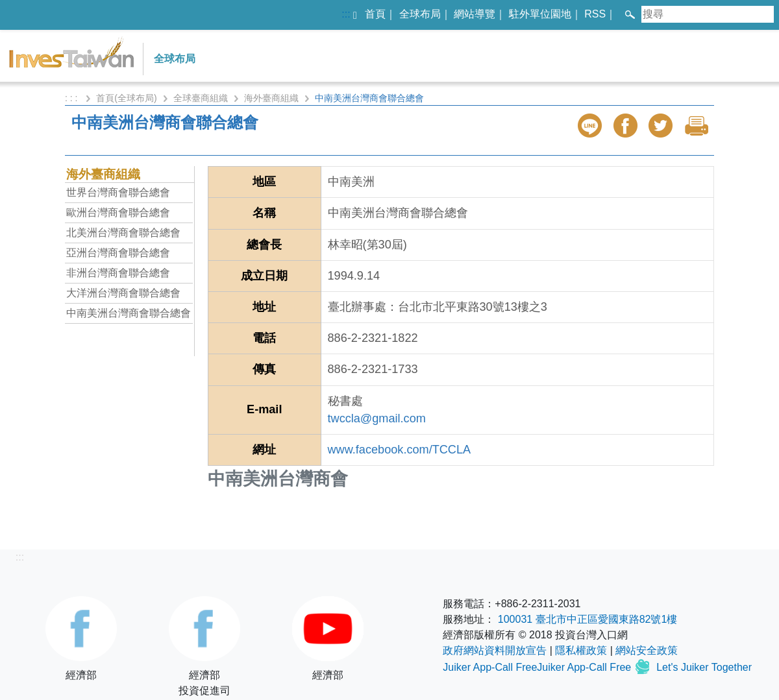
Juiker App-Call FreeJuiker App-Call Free (538, 667)
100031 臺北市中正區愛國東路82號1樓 (588, 619)
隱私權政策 (581, 650)
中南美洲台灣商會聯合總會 (129, 313)
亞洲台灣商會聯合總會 (118, 253)
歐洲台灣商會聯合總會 (118, 212)
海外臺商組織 (271, 98)
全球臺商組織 (201, 98)
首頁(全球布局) (126, 98)
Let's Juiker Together (704, 667)
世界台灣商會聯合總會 (118, 192)
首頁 (375, 14)
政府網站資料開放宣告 (495, 650)
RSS (595, 14)
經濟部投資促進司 (204, 646)
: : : (72, 98)
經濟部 (81, 638)
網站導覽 (475, 14)
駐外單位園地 (540, 14)
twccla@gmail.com (377, 418)
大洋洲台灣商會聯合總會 (123, 293)
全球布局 (420, 14)
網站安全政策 (647, 650)
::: (346, 14)
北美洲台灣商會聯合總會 (123, 233)
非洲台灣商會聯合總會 (118, 273)
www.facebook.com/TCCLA (400, 450)
